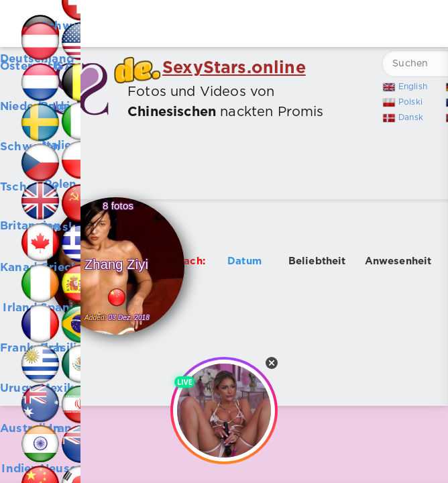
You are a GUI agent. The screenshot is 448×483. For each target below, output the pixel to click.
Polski (410, 102)
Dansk (411, 118)
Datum (244, 261)
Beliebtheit (317, 261)
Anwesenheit (398, 261)
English (413, 87)
